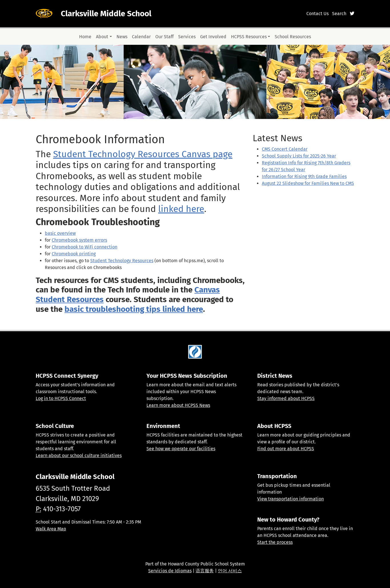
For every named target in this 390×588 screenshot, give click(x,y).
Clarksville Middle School (106, 14)
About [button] (102, 37)
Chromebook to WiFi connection (85, 247)
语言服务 (205, 571)
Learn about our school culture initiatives (79, 455)
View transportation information (291, 499)
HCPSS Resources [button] (249, 37)
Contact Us (317, 14)
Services (187, 37)
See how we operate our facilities (181, 449)
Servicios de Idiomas (170, 571)
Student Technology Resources (122, 261)
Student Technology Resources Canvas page (143, 154)
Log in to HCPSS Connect (61, 398)
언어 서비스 (230, 571)
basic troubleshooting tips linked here (134, 309)
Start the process (275, 542)
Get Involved (213, 37)
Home (85, 37)
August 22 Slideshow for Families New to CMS (308, 183)
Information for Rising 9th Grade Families (304, 176)
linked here (181, 209)
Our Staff (164, 37)
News (122, 37)
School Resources (293, 37)
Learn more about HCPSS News (178, 405)
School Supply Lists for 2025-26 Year (299, 156)
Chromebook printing (74, 254)
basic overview (60, 233)
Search (339, 14)
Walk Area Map (51, 529)
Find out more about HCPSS (286, 449)
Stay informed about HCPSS (286, 398)
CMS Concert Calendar (285, 149)
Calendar (141, 37)
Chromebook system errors (79, 240)
